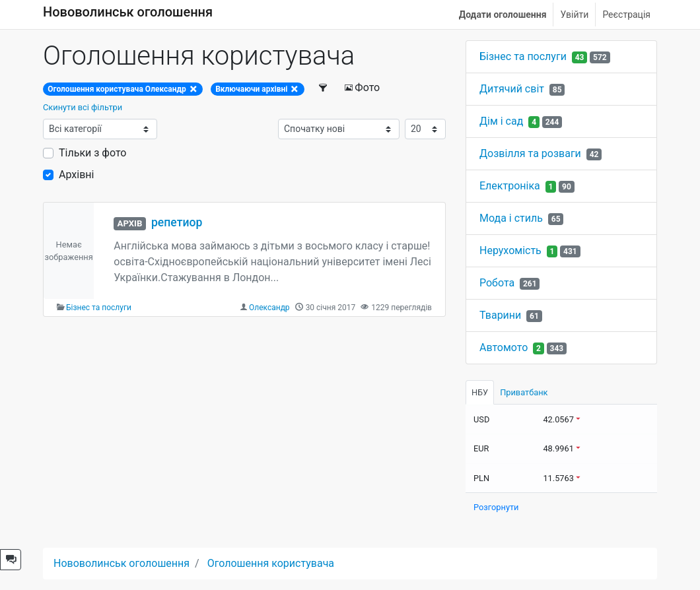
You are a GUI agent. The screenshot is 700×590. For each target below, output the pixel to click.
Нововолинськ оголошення (128, 12)
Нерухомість (510, 250)
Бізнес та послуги (99, 308)
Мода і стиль (511, 218)
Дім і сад (501, 121)
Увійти (574, 15)
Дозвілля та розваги (530, 153)
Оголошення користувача (271, 563)
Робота (497, 283)
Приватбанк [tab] (524, 392)
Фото (362, 87)
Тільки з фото (92, 153)
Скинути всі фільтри (83, 107)
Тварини (500, 315)
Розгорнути (496, 507)
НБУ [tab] (480, 392)
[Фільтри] (324, 88)
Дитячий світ (512, 89)
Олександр (269, 308)
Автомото (504, 347)
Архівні (76, 175)
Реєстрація (626, 15)
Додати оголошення (503, 15)
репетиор (177, 222)
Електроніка (510, 186)
